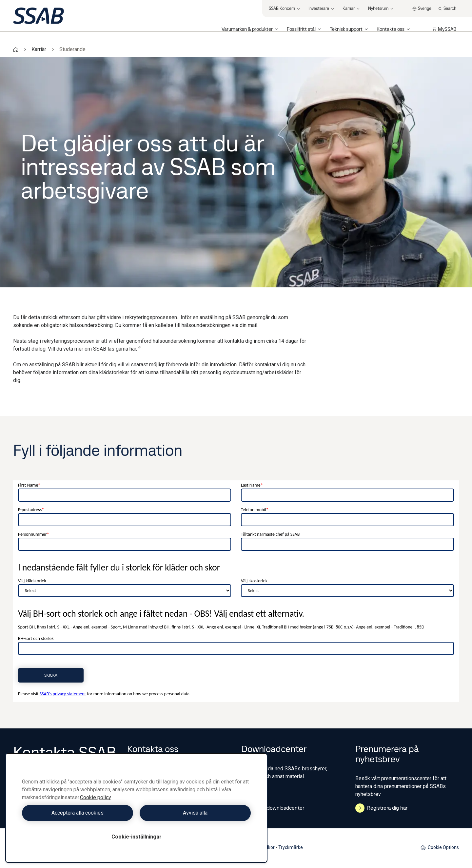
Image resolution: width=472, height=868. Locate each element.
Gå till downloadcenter (273, 808)
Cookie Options (440, 848)
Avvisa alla (195, 813)
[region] (136, 808)
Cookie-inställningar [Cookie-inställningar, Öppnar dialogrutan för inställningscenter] (137, 837)
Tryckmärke (291, 847)
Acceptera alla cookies (78, 813)
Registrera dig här (381, 808)
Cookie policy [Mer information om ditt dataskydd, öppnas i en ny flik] (96, 797)
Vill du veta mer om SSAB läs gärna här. (95, 349)
